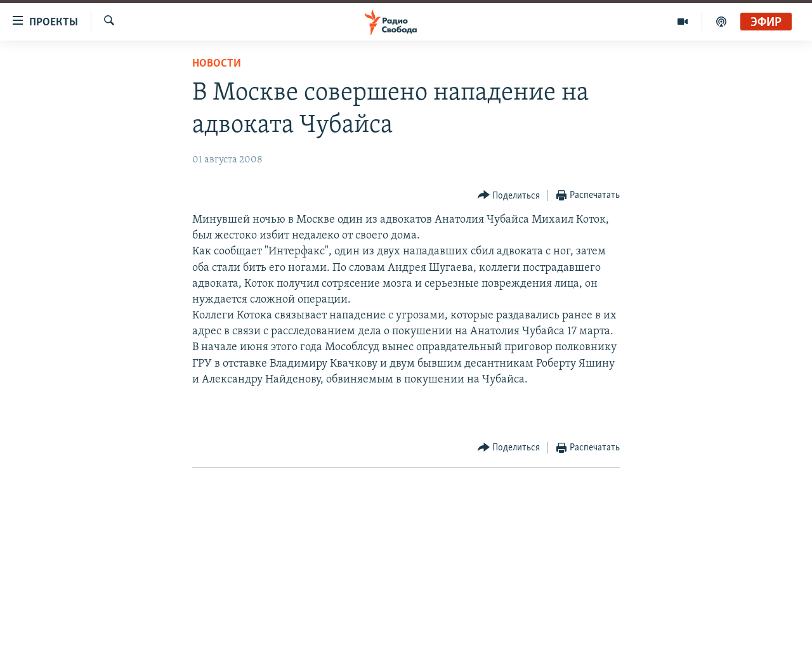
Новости (217, 64)
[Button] (509, 196)
